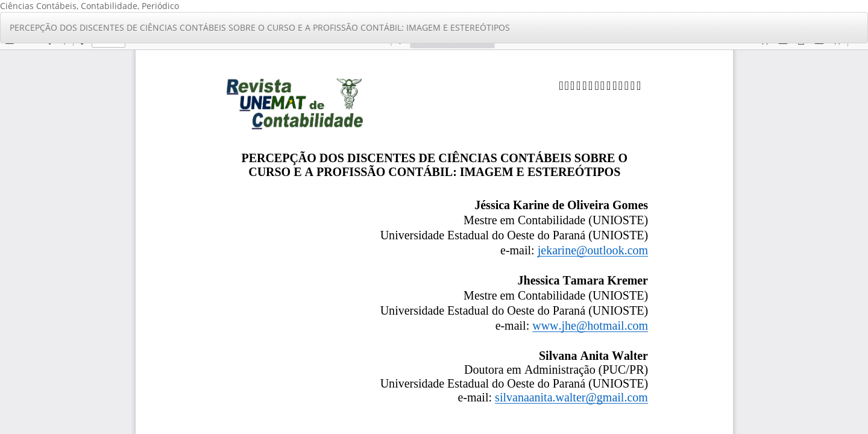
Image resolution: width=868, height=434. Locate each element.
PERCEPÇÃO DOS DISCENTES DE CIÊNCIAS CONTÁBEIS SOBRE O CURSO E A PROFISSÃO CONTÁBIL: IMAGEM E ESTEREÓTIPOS (260, 27)
